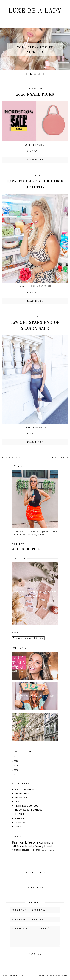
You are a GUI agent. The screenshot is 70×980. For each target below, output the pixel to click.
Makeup (16, 850)
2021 (16, 757)
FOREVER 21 (21, 818)
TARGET (19, 827)
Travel (48, 846)
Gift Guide (18, 846)
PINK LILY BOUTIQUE (25, 789)
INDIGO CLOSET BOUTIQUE (28, 810)
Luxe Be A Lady (35, 10)
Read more (35, 160)
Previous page (14, 458)
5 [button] (44, 75)
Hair (32, 850)
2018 (16, 770)
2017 (16, 775)
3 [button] (36, 75)
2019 (16, 766)
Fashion (41, 145)
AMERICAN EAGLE (24, 794)
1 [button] (27, 75)
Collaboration (41, 286)
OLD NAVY (20, 823)
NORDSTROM (22, 798)
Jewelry (29, 846)
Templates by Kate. (59, 976)
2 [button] (31, 75)
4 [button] (40, 75)
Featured (25, 850)
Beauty (39, 846)
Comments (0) (35, 151)
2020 (16, 761)
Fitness (38, 850)
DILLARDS (20, 814)
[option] (35, 49)
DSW (17, 802)
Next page (60, 458)
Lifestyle (32, 842)
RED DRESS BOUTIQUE (26, 806)
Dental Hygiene (48, 850)
